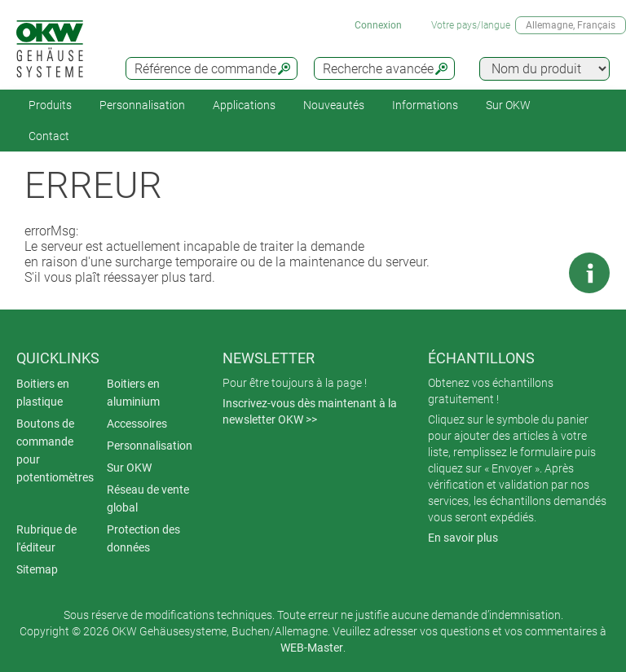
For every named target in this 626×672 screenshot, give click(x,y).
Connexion (378, 25)
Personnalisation (142, 105)
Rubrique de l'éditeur (46, 538)
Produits (50, 105)
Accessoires (137, 424)
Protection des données (143, 538)
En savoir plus (463, 538)
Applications (244, 105)
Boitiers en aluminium (133, 393)
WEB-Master (312, 648)
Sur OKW (508, 105)
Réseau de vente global (148, 499)
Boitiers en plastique (43, 393)
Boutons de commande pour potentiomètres (55, 450)
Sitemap (37, 569)
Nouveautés (334, 105)
